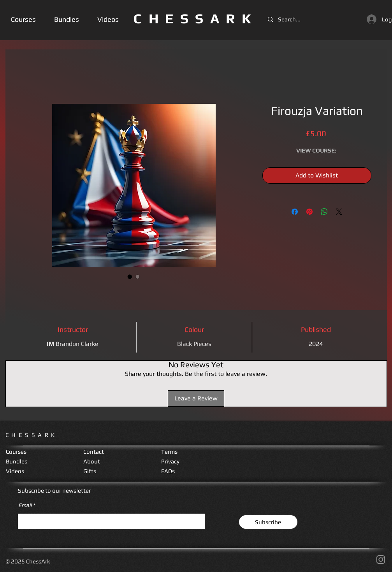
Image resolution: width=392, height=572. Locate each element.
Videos (15, 471)
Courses (16, 452)
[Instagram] (381, 560)
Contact (94, 452)
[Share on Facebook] (295, 212)
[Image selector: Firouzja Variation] (130, 277)
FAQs (168, 471)
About (92, 461)
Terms (169, 452)
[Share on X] (339, 212)
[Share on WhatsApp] (324, 212)
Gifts (90, 471)
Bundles (17, 461)
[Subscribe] (268, 522)
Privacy (170, 461)
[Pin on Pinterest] (309, 212)
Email (25, 505)
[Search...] (292, 19)
